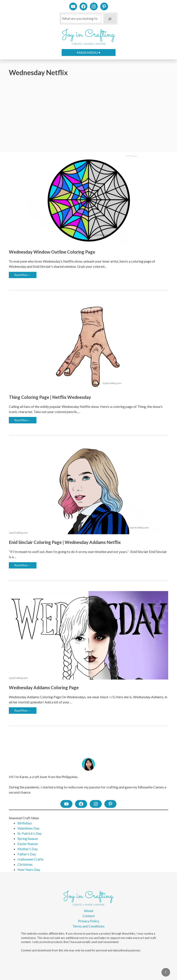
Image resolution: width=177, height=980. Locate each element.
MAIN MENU (87, 52)
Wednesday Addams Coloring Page (44, 687)
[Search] (110, 19)
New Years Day (29, 869)
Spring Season (28, 838)
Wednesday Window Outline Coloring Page (52, 252)
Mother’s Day (28, 849)
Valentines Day (28, 828)
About (89, 911)
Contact (89, 916)
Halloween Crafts (31, 859)
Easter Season (28, 844)
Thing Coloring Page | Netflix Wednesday (50, 397)
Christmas (25, 864)
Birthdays (25, 823)
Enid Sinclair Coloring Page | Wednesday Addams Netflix (65, 542)
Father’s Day (27, 854)
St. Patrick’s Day (30, 833)
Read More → (23, 275)
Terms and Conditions (88, 926)
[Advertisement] (88, 115)
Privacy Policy (89, 921)
